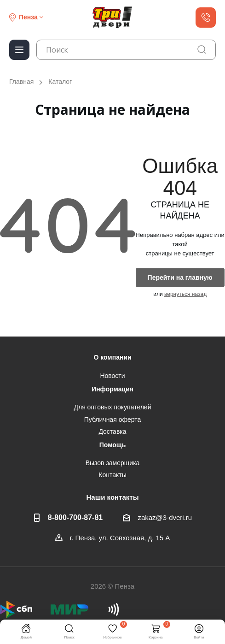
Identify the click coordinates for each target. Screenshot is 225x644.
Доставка (112, 431)
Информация (112, 389)
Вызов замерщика (113, 463)
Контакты (112, 475)
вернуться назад (185, 294)
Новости (112, 376)
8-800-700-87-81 (75, 517)
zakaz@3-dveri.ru (165, 517)
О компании (112, 357)
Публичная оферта (113, 419)
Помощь (113, 445)
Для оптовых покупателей (113, 407)
